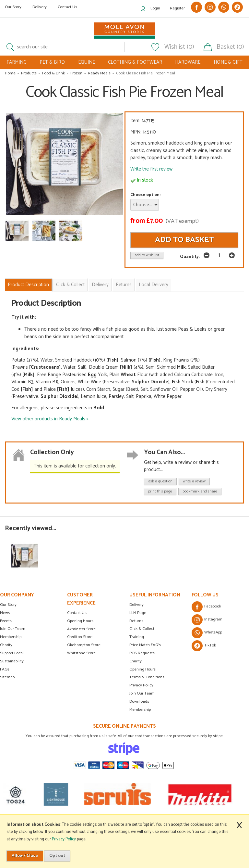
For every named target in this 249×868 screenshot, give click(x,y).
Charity (6, 645)
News (5, 613)
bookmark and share (200, 491)
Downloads (139, 702)
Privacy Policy (141, 685)
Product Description (28, 285)
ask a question (160, 481)
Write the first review (151, 169)
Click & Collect (70, 285)
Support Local (12, 653)
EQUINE (87, 62)
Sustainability (12, 661)
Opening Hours (80, 621)
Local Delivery (154, 285)
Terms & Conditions (147, 677)
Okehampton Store (84, 645)
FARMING (17, 62)
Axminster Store (81, 629)
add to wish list (147, 255)
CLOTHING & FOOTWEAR (135, 62)
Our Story (13, 7)
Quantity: (190, 257)
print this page (160, 491)
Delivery (40, 7)
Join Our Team (13, 629)
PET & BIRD (52, 62)
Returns (124, 285)
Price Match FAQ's (145, 645)
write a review (194, 481)
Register (177, 8)
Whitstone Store (81, 653)
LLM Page (138, 613)
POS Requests (142, 653)
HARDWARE (188, 62)
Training (137, 637)
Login (155, 8)
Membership (11, 637)
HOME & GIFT (228, 62)
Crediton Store (80, 637)
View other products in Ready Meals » (50, 419)
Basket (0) (230, 47)
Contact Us (67, 7)
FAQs (5, 669)
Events (6, 621)
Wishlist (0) (179, 47)
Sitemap (7, 677)
